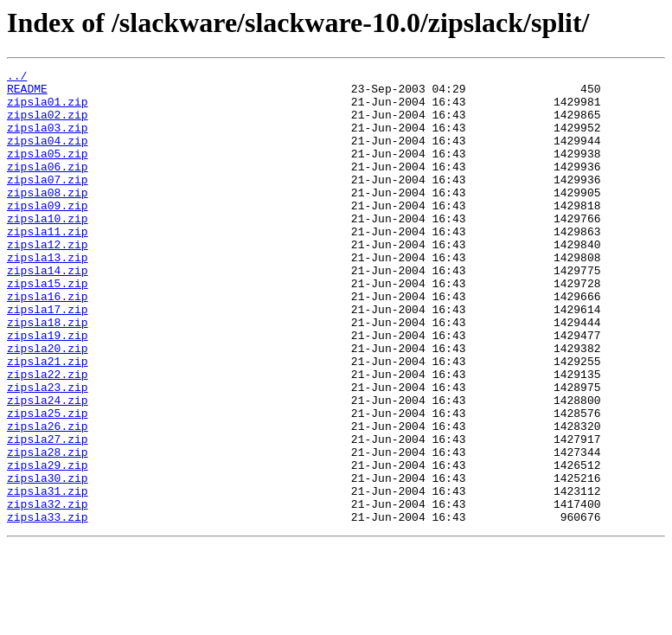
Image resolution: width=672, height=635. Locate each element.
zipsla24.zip (48, 467)
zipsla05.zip (48, 171)
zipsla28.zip (48, 529)
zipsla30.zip (48, 561)
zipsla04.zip (48, 156)
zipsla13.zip (48, 296)
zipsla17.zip (48, 358)
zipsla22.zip (48, 436)
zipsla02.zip (48, 125)
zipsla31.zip (48, 576)
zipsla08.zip (48, 218)
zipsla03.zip (48, 140)
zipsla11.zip (48, 265)
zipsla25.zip (48, 483)
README (27, 93)
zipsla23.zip (48, 452)
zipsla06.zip (48, 187)
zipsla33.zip (48, 607)
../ (17, 78)
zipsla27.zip (48, 514)
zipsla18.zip (48, 374)
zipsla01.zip (48, 109)
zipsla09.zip (48, 234)
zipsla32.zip (48, 592)
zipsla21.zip (48, 420)
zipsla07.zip (48, 202)
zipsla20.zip (48, 405)
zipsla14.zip (48, 311)
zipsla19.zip (48, 389)
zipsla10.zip (48, 249)
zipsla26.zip (48, 498)
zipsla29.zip (48, 545)
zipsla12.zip (48, 280)
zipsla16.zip (48, 343)
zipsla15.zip (48, 327)
